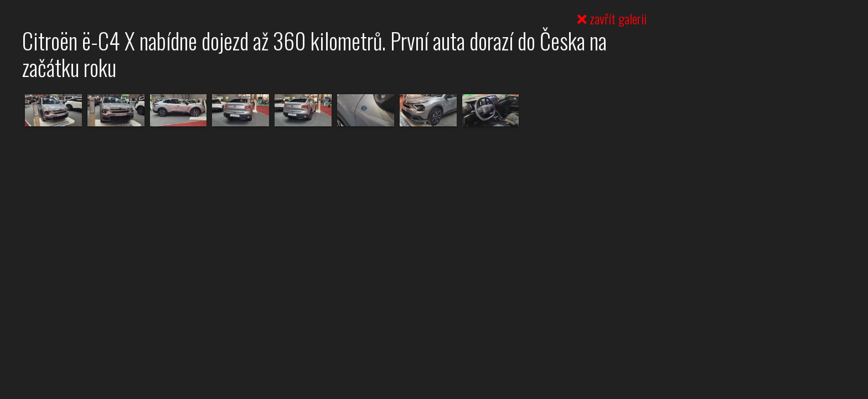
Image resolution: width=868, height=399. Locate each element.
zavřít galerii (612, 18)
